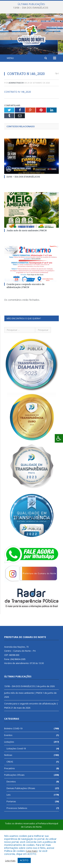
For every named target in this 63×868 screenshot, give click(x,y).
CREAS (10, 787)
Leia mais (32, 851)
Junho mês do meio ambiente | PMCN (27, 255)
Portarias (11, 826)
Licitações (9, 767)
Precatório (9, 793)
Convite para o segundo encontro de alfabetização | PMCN (26, 311)
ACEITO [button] (24, 860)
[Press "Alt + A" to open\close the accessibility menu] (59, 438)
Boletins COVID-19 (13, 753)
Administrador (16, 108)
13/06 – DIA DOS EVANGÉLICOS (31, 8)
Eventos (8, 760)
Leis (9, 820)
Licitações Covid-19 (16, 774)
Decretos (11, 807)
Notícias (8, 780)
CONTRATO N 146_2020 (18, 117)
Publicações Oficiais (14, 800)
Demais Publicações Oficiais (21, 813)
